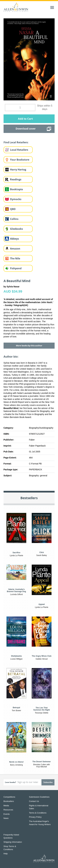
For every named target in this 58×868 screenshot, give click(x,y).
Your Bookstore (20, 160)
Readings (16, 179)
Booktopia (16, 189)
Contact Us (34, 801)
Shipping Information (13, 842)
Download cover (26, 129)
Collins (14, 219)
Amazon (15, 249)
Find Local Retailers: (16, 142)
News (6, 818)
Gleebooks (16, 229)
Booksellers (9, 801)
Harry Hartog (18, 170)
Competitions (9, 797)
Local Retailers (19, 150)
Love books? (11, 782)
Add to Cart (25, 119)
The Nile (15, 258)
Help (6, 854)
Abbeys (14, 239)
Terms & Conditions (38, 813)
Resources (8, 810)
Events (7, 814)
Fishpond (16, 268)
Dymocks (16, 199)
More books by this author (29, 346)
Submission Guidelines (39, 797)
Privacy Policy (35, 817)
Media (6, 806)
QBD (13, 209)
